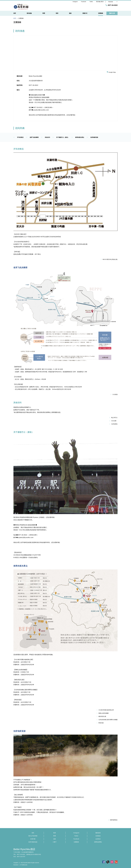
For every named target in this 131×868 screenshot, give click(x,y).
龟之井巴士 (114, 418)
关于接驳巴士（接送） (61, 137)
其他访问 (46, 137)
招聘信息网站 (98, 842)
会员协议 (98, 839)
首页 (33, 833)
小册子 (55, 842)
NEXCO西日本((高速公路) (109, 259)
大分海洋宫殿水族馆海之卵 (105, 710)
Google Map (111, 72)
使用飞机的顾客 (32, 137)
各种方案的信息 (33, 842)
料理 (55, 836)
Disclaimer (16, 865)
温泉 (55, 839)
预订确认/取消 (100, 2)
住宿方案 (33, 839)
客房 (55, 833)
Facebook (76, 839)
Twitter (76, 836)
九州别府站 (114, 424)
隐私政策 (98, 833)
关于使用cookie (24, 865)
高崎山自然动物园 (103, 713)
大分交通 (113, 421)
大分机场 (114, 394)
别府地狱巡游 (92, 137)
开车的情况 (18, 137)
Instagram (76, 833)
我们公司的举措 (33, 836)
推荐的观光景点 (78, 137)
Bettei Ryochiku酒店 (24, 849)
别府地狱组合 (113, 820)
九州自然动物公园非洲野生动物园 (107, 720)
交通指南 (76, 842)
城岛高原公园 (101, 716)
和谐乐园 (100, 723)
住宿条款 (98, 836)
